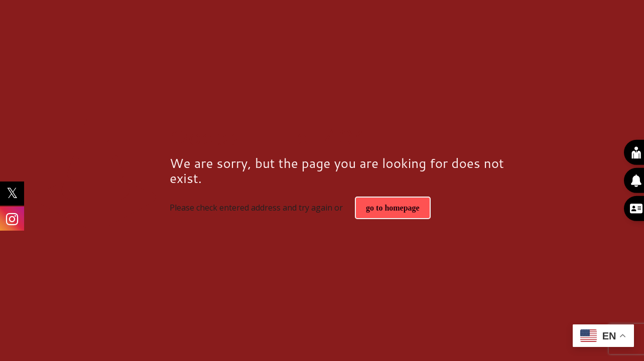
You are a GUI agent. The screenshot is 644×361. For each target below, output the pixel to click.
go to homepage (393, 208)
